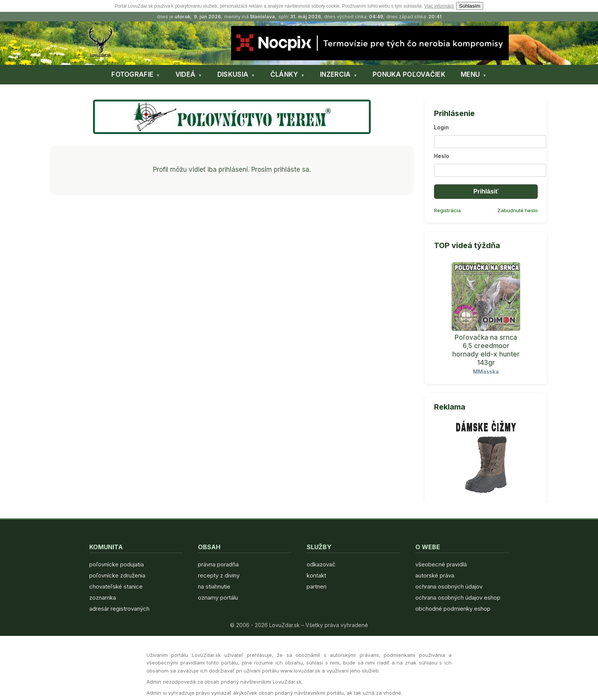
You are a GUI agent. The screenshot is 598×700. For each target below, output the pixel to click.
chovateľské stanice (116, 586)
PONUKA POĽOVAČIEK (409, 74)
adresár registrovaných (119, 609)
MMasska (486, 372)
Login (441, 127)
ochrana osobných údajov (449, 586)
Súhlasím (470, 6)
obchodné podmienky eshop (453, 609)
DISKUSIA (233, 74)
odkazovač (321, 564)
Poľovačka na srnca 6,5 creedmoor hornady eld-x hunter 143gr (486, 350)
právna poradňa (218, 564)
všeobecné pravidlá (441, 564)
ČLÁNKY (284, 74)
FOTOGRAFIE (132, 74)
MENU (470, 74)
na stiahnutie (214, 586)
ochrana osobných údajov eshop (458, 598)
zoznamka (103, 598)
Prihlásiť (486, 191)
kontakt (316, 575)
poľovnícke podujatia (117, 564)
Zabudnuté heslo (518, 210)
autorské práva (435, 575)
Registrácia (447, 210)
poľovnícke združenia (117, 575)
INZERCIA (335, 74)
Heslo (442, 156)
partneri (317, 586)
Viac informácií (439, 6)
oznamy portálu (218, 598)
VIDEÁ (186, 74)
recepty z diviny (219, 575)
